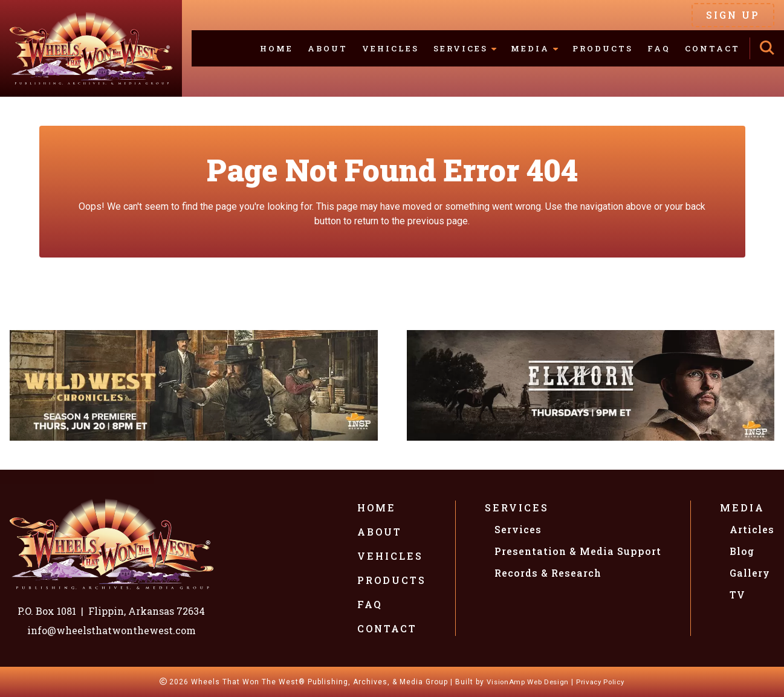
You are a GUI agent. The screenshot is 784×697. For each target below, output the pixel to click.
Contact (712, 48)
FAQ (659, 48)
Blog (742, 551)
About (328, 48)
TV (737, 595)
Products (603, 48)
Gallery (750, 573)
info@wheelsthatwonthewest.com (112, 630)
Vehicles (390, 48)
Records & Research (548, 573)
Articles (752, 529)
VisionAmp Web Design (525, 682)
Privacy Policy (604, 682)
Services (517, 507)
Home (277, 48)
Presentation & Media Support (578, 551)
